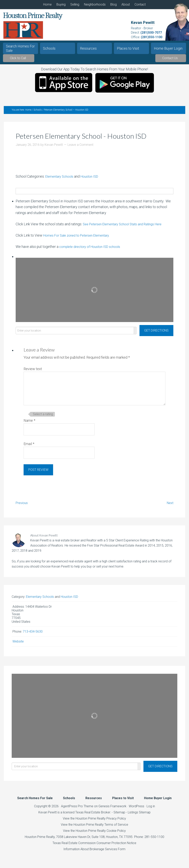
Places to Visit (128, 48)
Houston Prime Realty (40, 839)
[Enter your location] (75, 333)
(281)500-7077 (151, 33)
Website (18, 644)
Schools (49, 48)
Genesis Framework (112, 809)
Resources (88, 48)
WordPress (136, 809)
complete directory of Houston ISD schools (93, 249)
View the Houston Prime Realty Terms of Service (94, 827)
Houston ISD (93, 179)
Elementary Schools (61, 179)
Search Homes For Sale (20, 48)
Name (29, 423)
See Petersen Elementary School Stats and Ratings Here (126, 226)
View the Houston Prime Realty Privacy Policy (94, 821)
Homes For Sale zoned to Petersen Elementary (79, 238)
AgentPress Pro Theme (77, 809)
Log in (151, 809)
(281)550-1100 (152, 37)
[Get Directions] (156, 333)
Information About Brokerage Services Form (94, 852)
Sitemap (119, 815)
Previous (22, 505)
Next (170, 505)
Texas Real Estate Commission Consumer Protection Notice (94, 846)
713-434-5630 (33, 634)
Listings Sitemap (139, 815)
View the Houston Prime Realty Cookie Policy (94, 833)
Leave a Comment (80, 147)
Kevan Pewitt (143, 23)
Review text (33, 371)
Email (29, 446)
